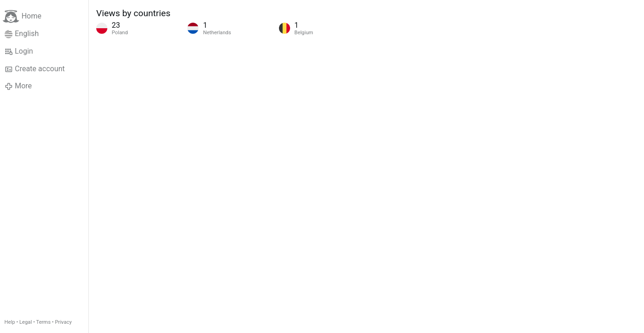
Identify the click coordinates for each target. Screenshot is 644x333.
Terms (43, 322)
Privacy (63, 322)
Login (19, 51)
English (22, 34)
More (18, 86)
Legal (26, 322)
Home (22, 16)
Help (10, 322)
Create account (35, 69)
